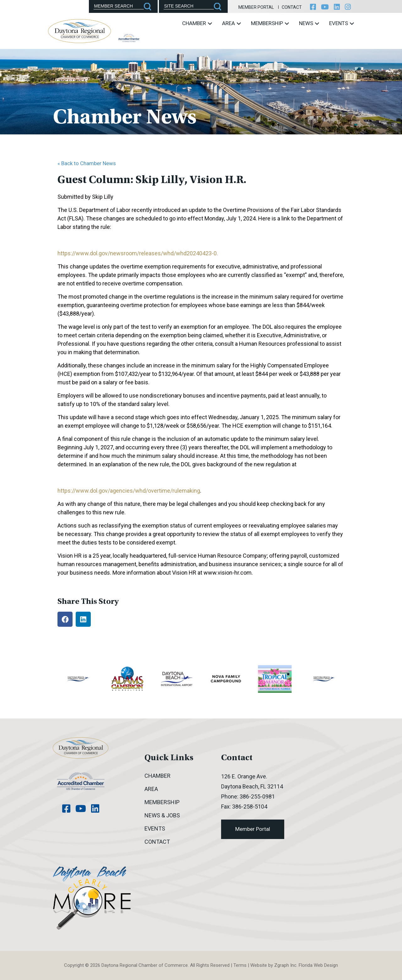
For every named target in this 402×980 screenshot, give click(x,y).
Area (231, 23)
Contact (292, 7)
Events (342, 23)
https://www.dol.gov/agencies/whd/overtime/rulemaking (129, 491)
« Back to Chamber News (87, 163)
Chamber (197, 23)
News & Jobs (162, 815)
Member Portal (256, 7)
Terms (240, 965)
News (309, 23)
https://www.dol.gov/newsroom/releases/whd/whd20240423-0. (138, 253)
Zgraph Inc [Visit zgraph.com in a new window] (285, 965)
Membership (270, 23)
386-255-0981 (257, 796)
